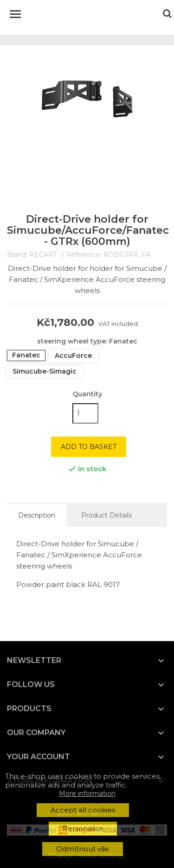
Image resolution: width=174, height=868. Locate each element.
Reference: (84, 255)
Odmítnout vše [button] (83, 849)
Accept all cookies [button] (83, 810)
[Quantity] (85, 413)
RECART (43, 255)
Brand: (17, 255)
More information (87, 793)
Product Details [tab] (106, 515)
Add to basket (89, 447)
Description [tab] (37, 515)
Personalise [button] (83, 828)
